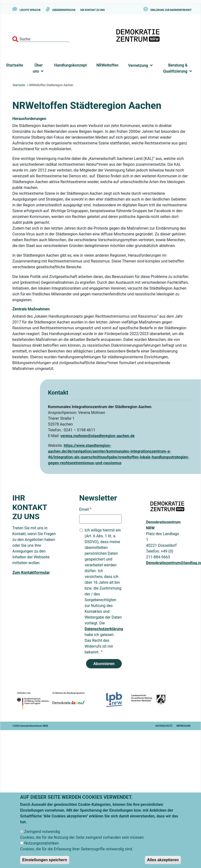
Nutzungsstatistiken (41, 849)
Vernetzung (138, 65)
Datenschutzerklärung (104, 629)
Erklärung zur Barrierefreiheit (171, 10)
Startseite (15, 65)
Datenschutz (164, 726)
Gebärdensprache (64, 10)
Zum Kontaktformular (31, 572)
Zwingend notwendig (42, 837)
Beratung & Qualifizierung (176, 68)
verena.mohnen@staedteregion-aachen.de (98, 436)
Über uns (38, 68)
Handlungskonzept (70, 65)
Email (84, 509)
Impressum (183, 726)
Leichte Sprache (30, 10)
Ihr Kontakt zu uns (93, 10)
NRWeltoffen (107, 65)
